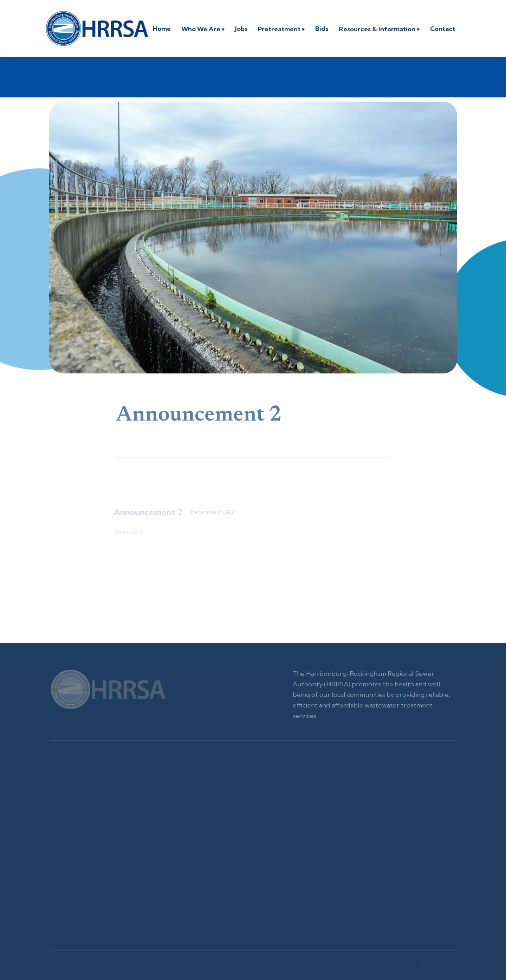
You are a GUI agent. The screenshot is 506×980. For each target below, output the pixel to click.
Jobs (241, 29)
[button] (203, 30)
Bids (322, 29)
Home (162, 29)
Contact (443, 29)
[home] (97, 29)
